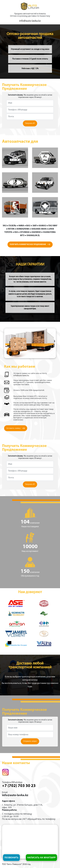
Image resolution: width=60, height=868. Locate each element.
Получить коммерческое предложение (30, 244)
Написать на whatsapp (41, 858)
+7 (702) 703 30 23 (19, 786)
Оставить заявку (16, 428)
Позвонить (11, 858)
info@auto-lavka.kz (30, 21)
